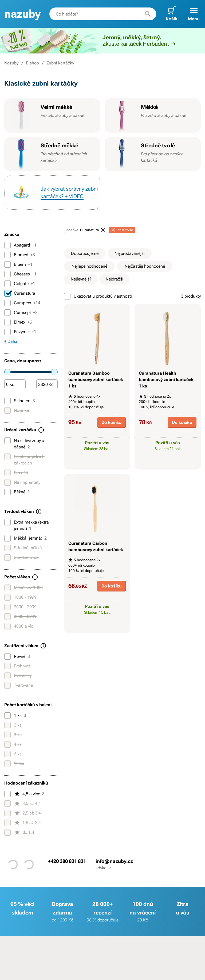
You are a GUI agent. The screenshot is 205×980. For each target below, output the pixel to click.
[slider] (7, 372)
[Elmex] (7, 322)
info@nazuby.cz (114, 861)
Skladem (20, 401)
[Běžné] (7, 492)
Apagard (20, 245)
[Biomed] (7, 255)
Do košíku (112, 422)
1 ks (15, 716)
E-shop (32, 63)
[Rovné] (7, 656)
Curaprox (22, 303)
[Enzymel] (7, 332)
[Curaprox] (7, 303)
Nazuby (11, 63)
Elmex (18, 322)
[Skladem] (7, 401)
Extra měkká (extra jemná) (27, 525)
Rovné (17, 656)
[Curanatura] (7, 293)
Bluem (18, 264)
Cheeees (20, 274)
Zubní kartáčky (60, 63)
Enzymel (20, 332)
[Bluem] (7, 264)
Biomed (20, 255)
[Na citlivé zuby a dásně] (7, 441)
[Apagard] (7, 245)
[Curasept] (7, 313)
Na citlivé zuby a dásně (24, 443)
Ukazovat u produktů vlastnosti (98, 296)
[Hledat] (148, 14)
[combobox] (103, 14)
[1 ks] (7, 716)
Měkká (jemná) (25, 538)
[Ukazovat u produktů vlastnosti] (67, 296)
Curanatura (20, 293)
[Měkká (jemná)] (7, 538)
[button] (194, 14)
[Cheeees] (7, 274)
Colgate (20, 284)
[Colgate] (7, 284)
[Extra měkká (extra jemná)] (7, 522)
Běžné (17, 492)
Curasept (21, 313)
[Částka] (15, 385)
